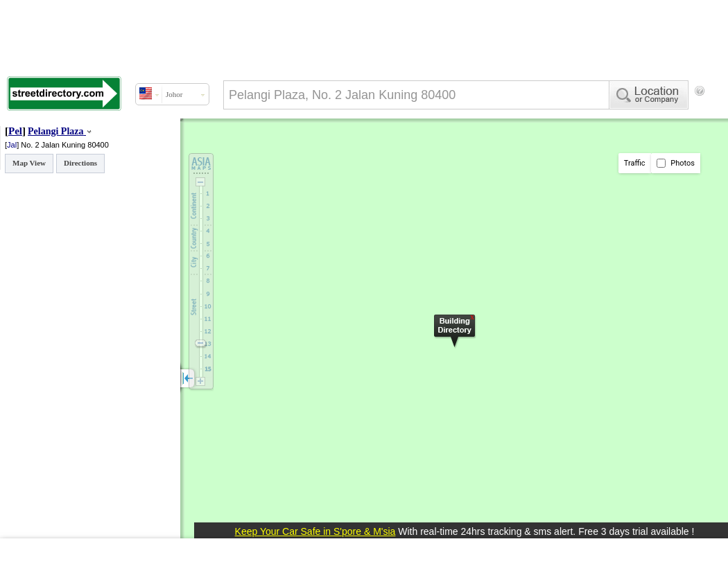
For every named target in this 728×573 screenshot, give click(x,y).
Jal (12, 145)
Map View (29, 163)
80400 (98, 145)
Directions (80, 163)
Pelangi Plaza (56, 131)
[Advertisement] (236, 148)
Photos (676, 163)
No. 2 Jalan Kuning (54, 145)
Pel (15, 131)
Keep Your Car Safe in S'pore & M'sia (315, 531)
